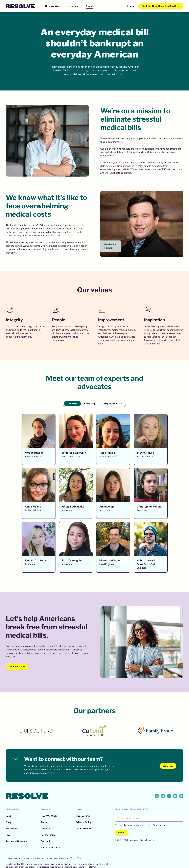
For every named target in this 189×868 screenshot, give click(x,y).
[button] (74, 6)
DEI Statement (84, 829)
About (89, 6)
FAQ (8, 835)
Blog (8, 822)
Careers (45, 829)
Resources (12, 829)
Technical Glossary (16, 841)
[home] (20, 6)
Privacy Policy (83, 822)
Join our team (17, 667)
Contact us (168, 766)
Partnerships (48, 835)
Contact (45, 841)
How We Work (53, 6)
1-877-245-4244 (50, 848)
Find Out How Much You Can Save (161, 6)
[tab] (72, 404)
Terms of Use (83, 816)
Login (131, 6)
